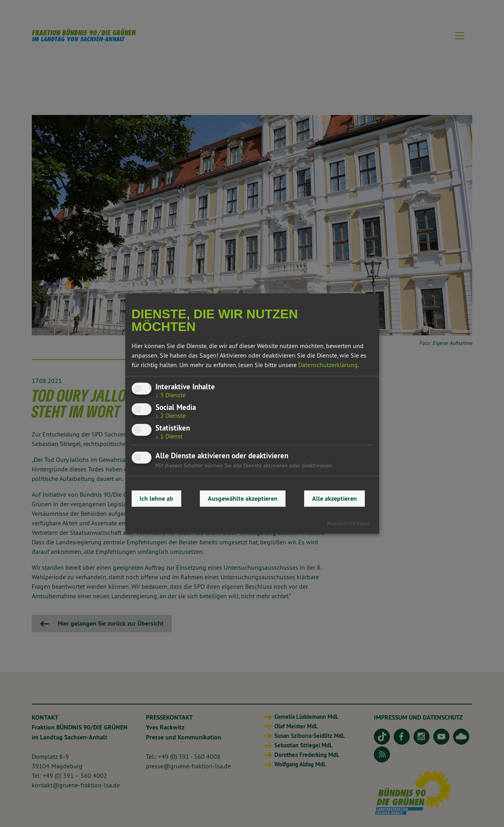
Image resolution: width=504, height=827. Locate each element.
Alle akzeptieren (334, 499)
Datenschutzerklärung (328, 365)
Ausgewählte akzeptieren (243, 499)
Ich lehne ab (156, 499)
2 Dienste (171, 415)
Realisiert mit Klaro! (348, 523)
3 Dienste (171, 395)
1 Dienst (169, 436)
